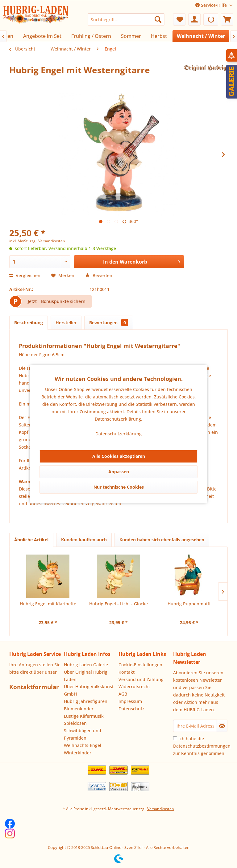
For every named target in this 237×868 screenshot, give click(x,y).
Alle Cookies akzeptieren (119, 456)
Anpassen (119, 472)
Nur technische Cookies (119, 487)
